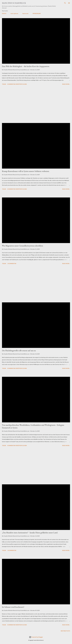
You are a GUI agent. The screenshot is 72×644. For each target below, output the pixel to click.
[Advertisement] (36, 104)
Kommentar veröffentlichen (17, 84)
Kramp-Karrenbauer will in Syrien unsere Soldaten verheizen (26, 171)
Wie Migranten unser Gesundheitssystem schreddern (22, 246)
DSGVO (4, 13)
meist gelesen (14, 13)
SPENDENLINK (37, 13)
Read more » (66, 84)
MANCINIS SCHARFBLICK (14, 3)
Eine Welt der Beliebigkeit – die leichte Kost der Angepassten (26, 66)
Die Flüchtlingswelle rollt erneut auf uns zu (19, 350)
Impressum (25, 13)
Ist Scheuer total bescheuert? (13, 607)
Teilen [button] (4, 84)
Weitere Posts (65, 631)
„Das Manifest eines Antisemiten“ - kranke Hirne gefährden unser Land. (30, 533)
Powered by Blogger (36, 637)
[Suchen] (65, 3)
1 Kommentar (12, 264)
